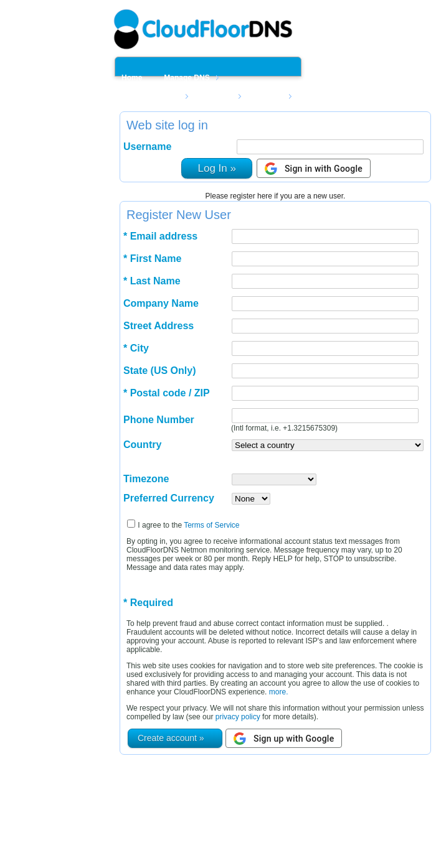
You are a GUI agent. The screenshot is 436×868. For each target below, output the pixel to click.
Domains (217, 96)
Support (268, 96)
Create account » (171, 738)
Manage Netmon (150, 96)
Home (132, 78)
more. (277, 692)
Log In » (216, 168)
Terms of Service (211, 525)
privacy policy (238, 717)
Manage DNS (187, 78)
